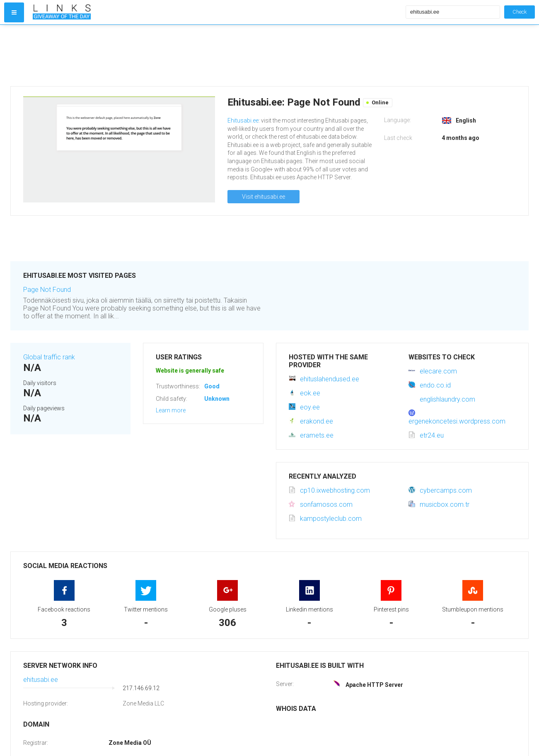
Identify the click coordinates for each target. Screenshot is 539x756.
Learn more (171, 410)
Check (520, 12)
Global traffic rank (49, 357)
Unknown (217, 399)
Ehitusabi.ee (243, 120)
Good (212, 386)
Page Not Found (47, 290)
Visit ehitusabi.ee (263, 197)
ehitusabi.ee (41, 680)
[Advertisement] (217, 55)
